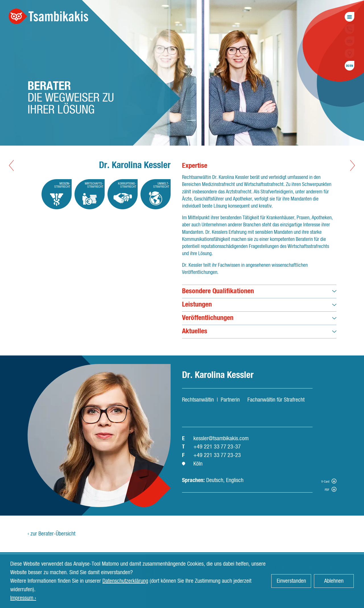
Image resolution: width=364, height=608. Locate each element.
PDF (327, 490)
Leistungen (197, 305)
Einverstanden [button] (291, 581)
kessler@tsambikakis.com (221, 439)
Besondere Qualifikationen (218, 291)
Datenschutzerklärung (125, 581)
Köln (198, 464)
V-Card (325, 482)
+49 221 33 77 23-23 (217, 455)
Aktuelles (195, 331)
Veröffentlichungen (208, 318)
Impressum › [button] (23, 598)
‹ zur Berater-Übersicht (51, 534)
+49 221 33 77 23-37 (217, 447)
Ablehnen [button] (334, 581)
